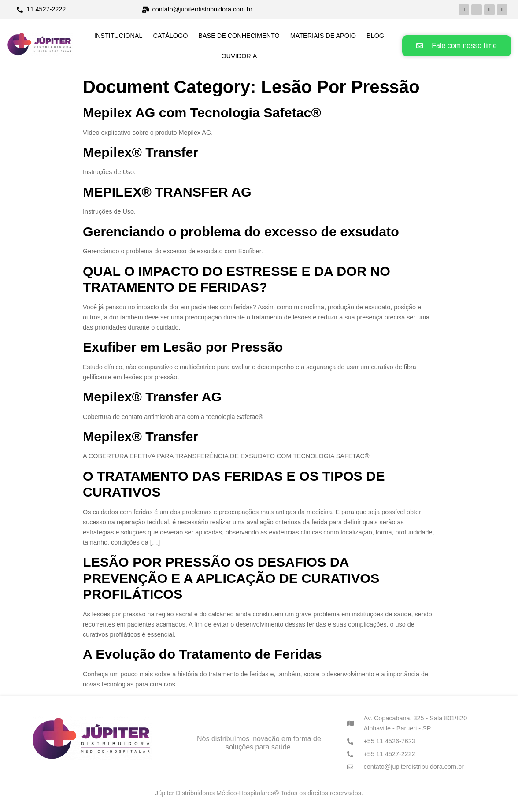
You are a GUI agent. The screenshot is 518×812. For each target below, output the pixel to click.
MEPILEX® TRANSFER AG (167, 192)
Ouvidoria (239, 56)
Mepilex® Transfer (141, 152)
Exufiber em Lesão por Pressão (183, 347)
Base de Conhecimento (239, 36)
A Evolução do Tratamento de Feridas (202, 654)
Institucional (118, 36)
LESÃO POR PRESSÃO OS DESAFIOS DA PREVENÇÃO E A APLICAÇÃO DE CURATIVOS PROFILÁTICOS (231, 578)
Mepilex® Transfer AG (152, 397)
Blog (375, 36)
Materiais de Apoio (323, 36)
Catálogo (170, 36)
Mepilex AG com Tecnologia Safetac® (202, 112)
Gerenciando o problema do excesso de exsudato (241, 231)
